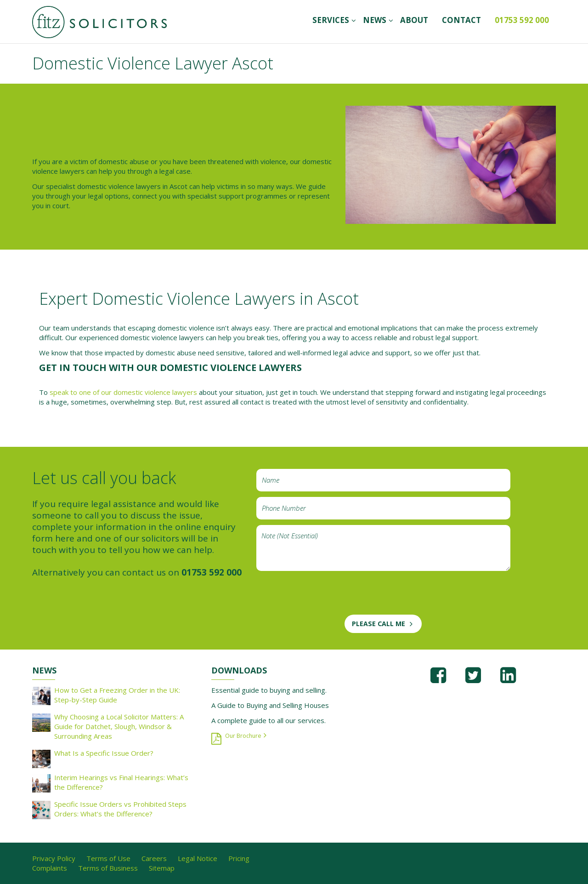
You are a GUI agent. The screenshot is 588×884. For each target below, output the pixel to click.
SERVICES (331, 20)
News (375, 20)
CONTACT (461, 20)
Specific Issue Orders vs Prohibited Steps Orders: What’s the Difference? (120, 809)
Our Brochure (243, 736)
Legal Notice (198, 858)
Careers (154, 858)
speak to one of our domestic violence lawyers (123, 392)
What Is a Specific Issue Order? (104, 753)
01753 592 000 (522, 20)
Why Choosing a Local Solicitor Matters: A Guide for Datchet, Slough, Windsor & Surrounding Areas (119, 726)
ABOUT (414, 20)
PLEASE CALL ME (379, 624)
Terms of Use (108, 858)
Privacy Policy (54, 858)
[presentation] (326, 597)
